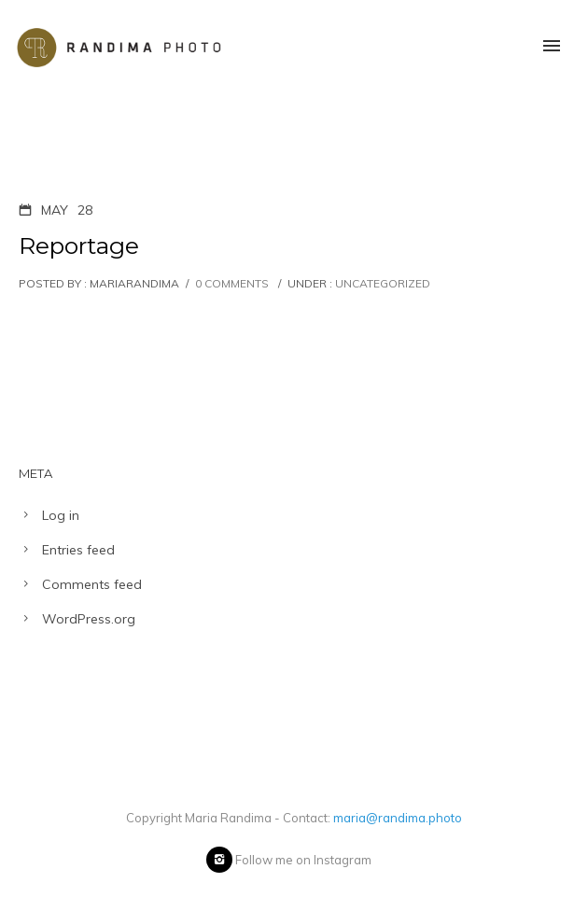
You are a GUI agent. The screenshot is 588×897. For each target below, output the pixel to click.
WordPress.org (89, 619)
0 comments (232, 283)
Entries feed (78, 550)
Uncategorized (381, 283)
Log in (61, 515)
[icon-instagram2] (219, 860)
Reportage (79, 245)
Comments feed (92, 584)
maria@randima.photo (398, 818)
